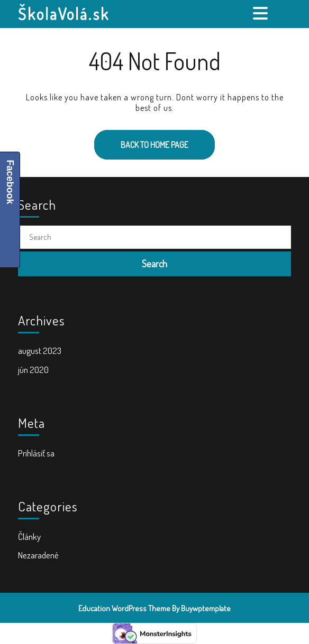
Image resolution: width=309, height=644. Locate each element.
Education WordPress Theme (124, 608)
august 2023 (40, 351)
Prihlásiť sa (36, 453)
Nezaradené (38, 555)
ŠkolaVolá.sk (64, 14)
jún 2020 (33, 370)
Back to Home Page (141, 140)
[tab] (262, 13)
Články (29, 536)
